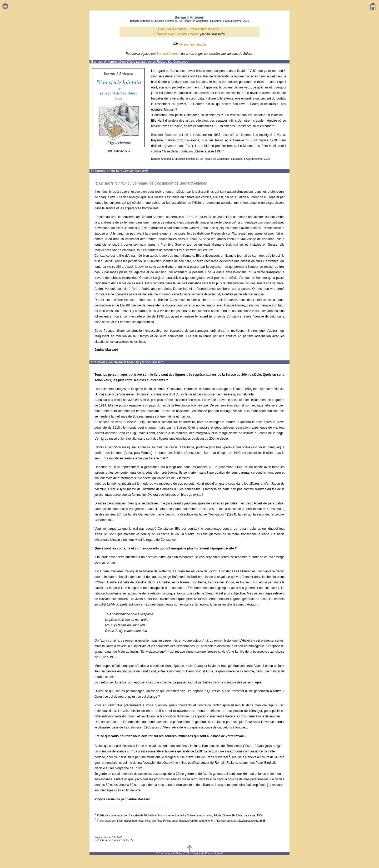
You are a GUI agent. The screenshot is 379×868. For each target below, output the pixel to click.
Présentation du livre (204, 29)
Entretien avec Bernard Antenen (177, 34)
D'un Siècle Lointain (172, 29)
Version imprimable (192, 44)
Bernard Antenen (168, 54)
